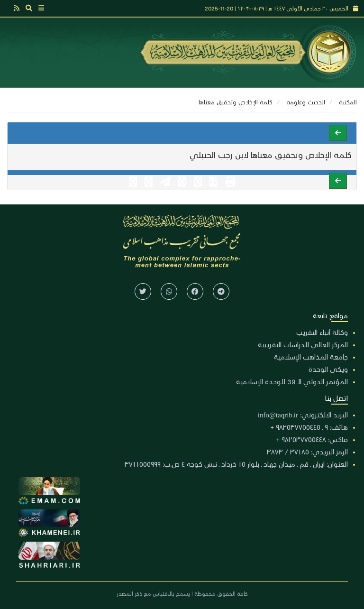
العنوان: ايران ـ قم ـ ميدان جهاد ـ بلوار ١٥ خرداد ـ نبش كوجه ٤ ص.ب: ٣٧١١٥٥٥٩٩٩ (236, 464)
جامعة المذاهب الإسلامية (311, 357)
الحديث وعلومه (306, 102)
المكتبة (348, 102)
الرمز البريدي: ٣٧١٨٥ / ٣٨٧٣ (307, 452)
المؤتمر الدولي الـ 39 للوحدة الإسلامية (292, 381)
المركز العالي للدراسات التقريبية (303, 344)
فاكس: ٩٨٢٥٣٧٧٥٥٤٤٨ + (312, 439)
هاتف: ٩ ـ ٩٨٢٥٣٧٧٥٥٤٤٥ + (309, 427)
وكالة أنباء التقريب (322, 332)
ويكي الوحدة (328, 369)
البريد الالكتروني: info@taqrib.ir (303, 415)
